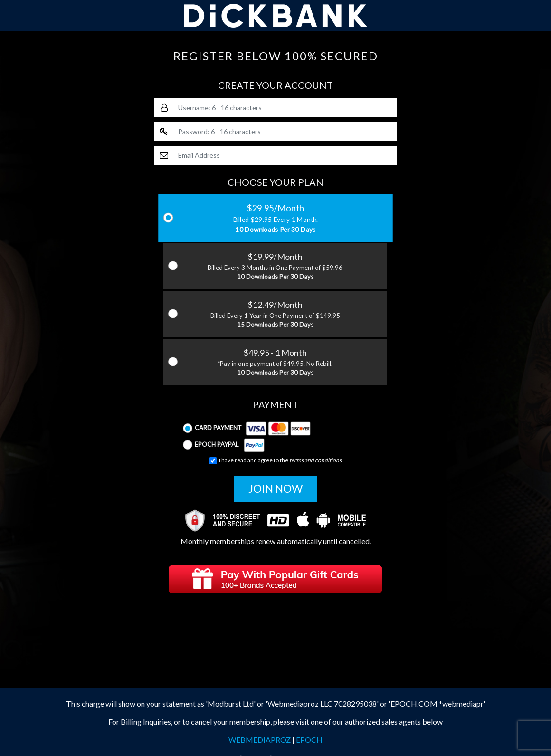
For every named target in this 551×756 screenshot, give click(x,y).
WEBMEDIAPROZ (260, 740)
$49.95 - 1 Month (275, 363)
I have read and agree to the (275, 460)
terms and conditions (315, 460)
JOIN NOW (275, 488)
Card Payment (247, 428)
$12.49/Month (275, 315)
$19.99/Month (275, 267)
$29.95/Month (276, 218)
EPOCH (309, 740)
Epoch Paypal (224, 445)
